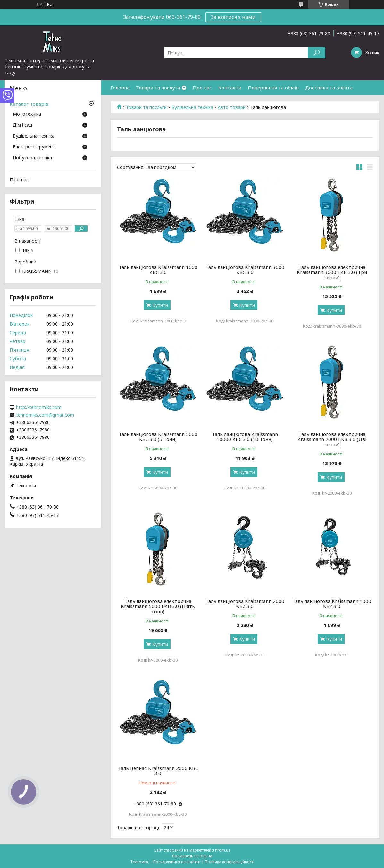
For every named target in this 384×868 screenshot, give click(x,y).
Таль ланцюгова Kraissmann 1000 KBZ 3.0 (332, 604)
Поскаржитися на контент (177, 862)
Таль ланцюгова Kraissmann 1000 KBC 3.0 (158, 270)
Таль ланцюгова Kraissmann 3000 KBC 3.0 (245, 270)
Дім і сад (23, 125)
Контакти (230, 88)
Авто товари (232, 107)
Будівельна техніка (192, 107)
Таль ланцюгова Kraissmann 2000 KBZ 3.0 (245, 604)
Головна (120, 88)
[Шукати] (317, 53)
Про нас (202, 88)
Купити (160, 305)
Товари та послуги (158, 88)
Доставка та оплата (329, 88)
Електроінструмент (34, 147)
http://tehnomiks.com (39, 407)
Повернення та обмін (273, 88)
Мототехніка (27, 114)
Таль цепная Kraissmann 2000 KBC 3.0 (158, 771)
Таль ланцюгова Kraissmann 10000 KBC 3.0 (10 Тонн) (245, 437)
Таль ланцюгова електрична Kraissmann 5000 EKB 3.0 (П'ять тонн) (158, 606)
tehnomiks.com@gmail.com (45, 415)
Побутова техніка (32, 158)
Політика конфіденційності (230, 862)
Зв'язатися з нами (233, 17)
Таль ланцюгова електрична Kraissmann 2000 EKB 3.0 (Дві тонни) (332, 439)
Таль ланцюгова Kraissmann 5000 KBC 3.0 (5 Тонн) (158, 437)
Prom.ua (223, 850)
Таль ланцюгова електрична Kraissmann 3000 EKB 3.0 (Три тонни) (332, 272)
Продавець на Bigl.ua (192, 856)
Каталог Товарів (29, 104)
